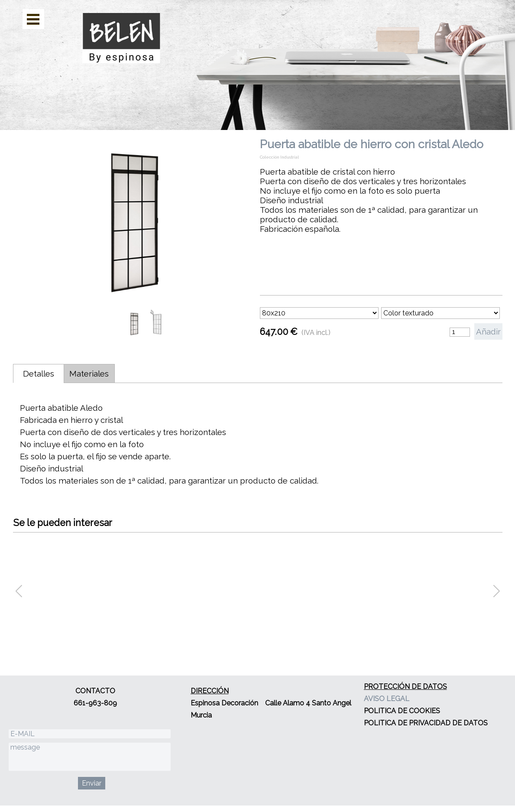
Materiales (89, 374)
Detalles (39, 374)
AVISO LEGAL (387, 699)
